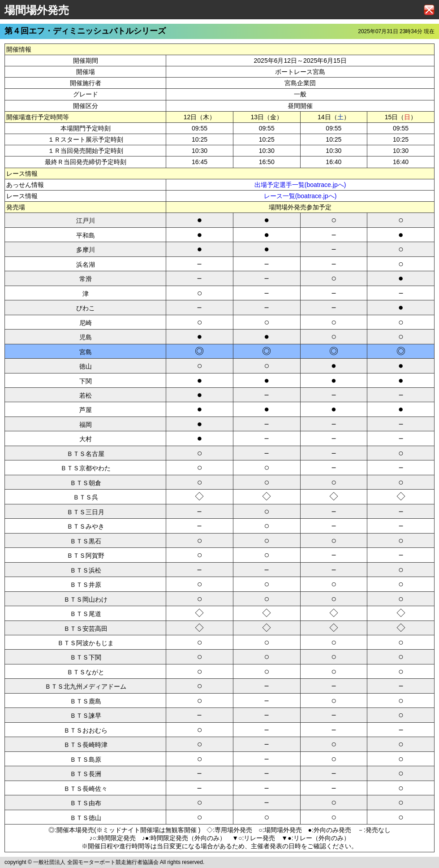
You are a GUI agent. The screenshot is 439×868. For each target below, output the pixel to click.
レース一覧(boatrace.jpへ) (300, 196)
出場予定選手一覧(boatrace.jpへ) (300, 185)
